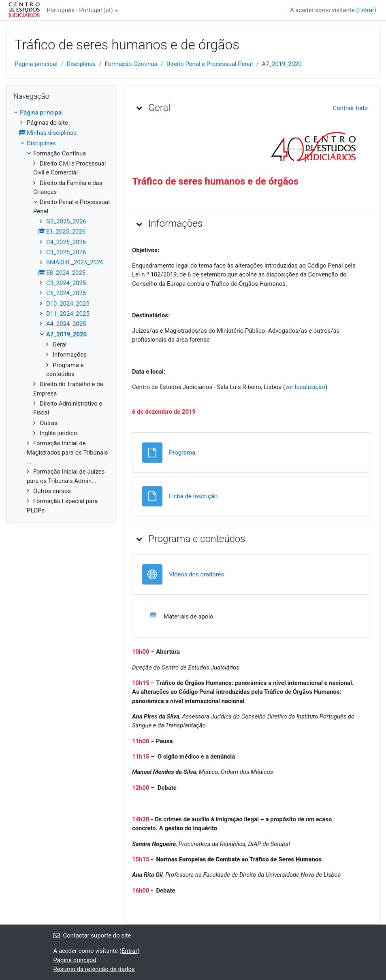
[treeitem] (62, 311)
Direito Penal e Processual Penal (210, 64)
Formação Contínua (131, 64)
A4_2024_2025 (66, 324)
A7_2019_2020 (282, 64)
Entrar (366, 10)
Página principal (36, 64)
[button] (139, 108)
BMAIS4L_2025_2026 (75, 262)
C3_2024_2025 (66, 283)
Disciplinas (81, 64)
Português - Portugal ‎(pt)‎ (80, 10)
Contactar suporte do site (92, 935)
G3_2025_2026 (66, 221)
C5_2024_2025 (66, 293)
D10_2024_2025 (68, 304)
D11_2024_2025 (68, 314)
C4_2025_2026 (66, 242)
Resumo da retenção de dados (94, 969)
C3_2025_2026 (66, 252)
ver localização (305, 387)
